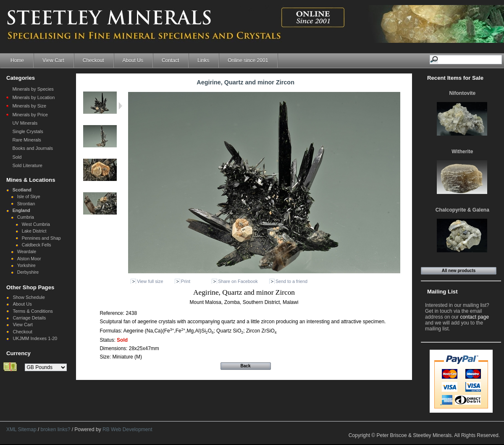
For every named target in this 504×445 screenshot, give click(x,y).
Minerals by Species (33, 89)
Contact (170, 60)
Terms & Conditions (33, 311)
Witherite (462, 152)
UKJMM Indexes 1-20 (35, 338)
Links (203, 60)
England (21, 210)
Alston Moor (29, 259)
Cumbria (26, 217)
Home (17, 60)
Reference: (113, 313)
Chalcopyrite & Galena (462, 210)
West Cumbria (36, 224)
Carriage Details (29, 318)
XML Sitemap (21, 429)
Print (186, 281)
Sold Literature (27, 165)
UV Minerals (25, 123)
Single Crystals (28, 131)
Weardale (27, 251)
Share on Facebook (238, 281)
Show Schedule (29, 297)
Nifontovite (463, 93)
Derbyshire (28, 272)
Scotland (22, 190)
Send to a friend (291, 281)
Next (120, 106)
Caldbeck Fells (37, 245)
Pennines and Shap (41, 238)
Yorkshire (26, 265)
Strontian (26, 204)
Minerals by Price (30, 115)
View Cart (53, 60)
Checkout (93, 60)
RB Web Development (127, 429)
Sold (17, 157)
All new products (459, 271)
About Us (133, 60)
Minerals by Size (29, 106)
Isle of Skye (29, 196)
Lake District (34, 231)
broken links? (56, 429)
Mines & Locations (31, 180)
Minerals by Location (33, 97)
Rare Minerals (26, 140)
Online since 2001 (248, 60)
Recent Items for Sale (455, 78)
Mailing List (442, 292)
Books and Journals (33, 148)
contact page (474, 317)
